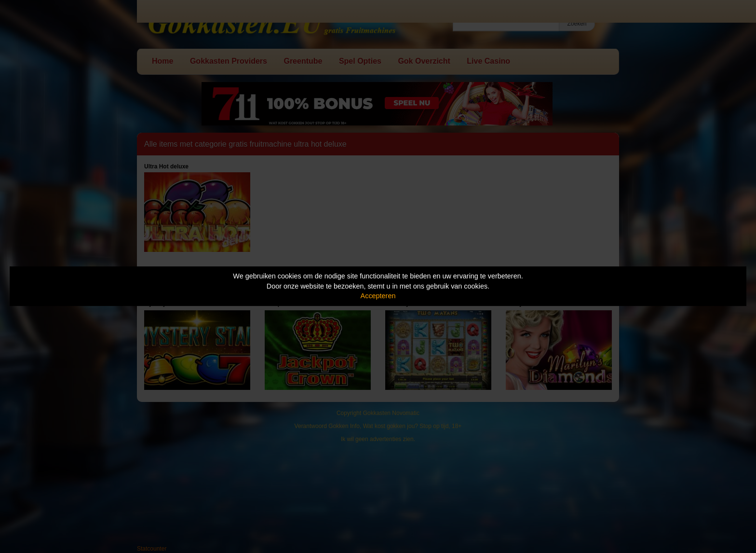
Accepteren (378, 296)
